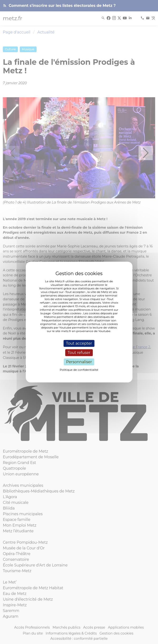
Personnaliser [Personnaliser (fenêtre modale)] (79, 362)
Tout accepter (79, 343)
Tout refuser (79, 353)
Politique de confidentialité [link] (79, 370)
